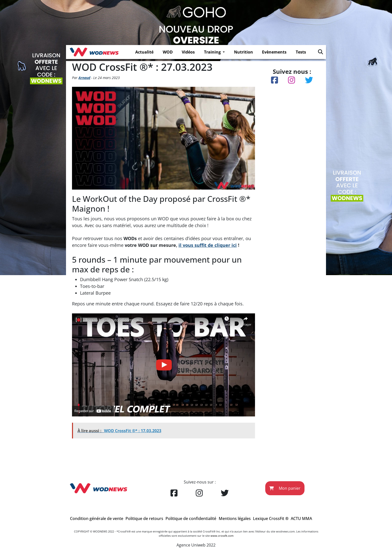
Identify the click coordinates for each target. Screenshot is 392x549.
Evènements (274, 52)
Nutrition (243, 52)
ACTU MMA (301, 518)
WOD (168, 52)
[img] (320, 52)
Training (213, 52)
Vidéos (188, 52)
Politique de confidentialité (191, 518)
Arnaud (84, 78)
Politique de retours (144, 518)
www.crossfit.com (222, 536)
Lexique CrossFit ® (271, 518)
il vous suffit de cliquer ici (208, 245)
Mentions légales (235, 518)
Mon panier (285, 488)
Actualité (144, 52)
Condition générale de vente (97, 518)
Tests (301, 52)
